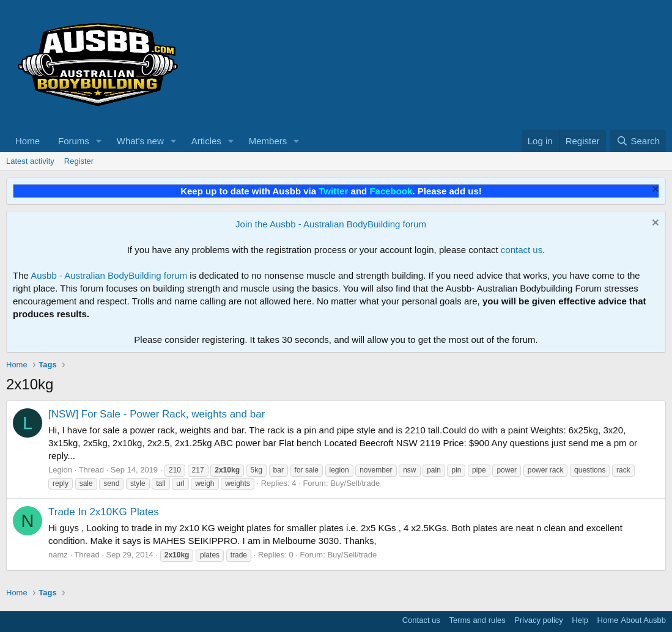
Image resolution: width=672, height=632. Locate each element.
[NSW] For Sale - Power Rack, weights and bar (157, 414)
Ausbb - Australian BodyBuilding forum (109, 275)
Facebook (391, 191)
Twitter (333, 191)
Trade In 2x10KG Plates (104, 512)
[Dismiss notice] (654, 190)
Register (79, 161)
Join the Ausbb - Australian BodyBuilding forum (331, 224)
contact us (522, 250)
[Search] (638, 141)
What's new (140, 141)
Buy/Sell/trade (355, 483)
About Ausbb (643, 620)
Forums (74, 141)
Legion (60, 470)
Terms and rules (477, 620)
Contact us (421, 620)
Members (268, 141)
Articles (206, 141)
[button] (99, 141)
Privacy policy (538, 620)
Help (580, 620)
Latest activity (30, 161)
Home (28, 141)
